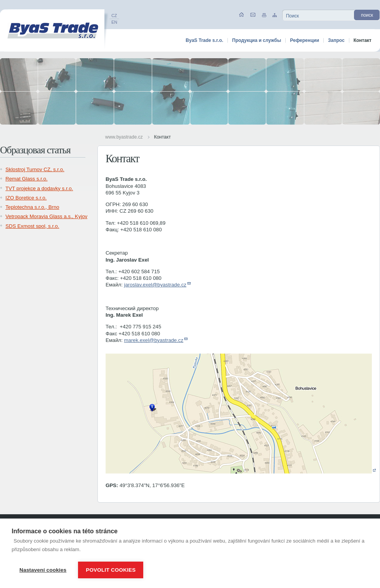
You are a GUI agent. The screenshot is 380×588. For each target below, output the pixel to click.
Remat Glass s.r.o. (26, 179)
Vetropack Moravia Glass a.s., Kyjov (46, 216)
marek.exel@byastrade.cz (154, 340)
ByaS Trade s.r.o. (204, 40)
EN (114, 22)
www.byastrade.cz (124, 137)
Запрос (336, 40)
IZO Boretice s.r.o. (26, 198)
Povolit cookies (111, 570)
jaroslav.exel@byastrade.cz (155, 285)
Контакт (162, 137)
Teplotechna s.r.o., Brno (32, 207)
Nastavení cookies (43, 570)
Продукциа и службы (257, 40)
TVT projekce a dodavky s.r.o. (39, 188)
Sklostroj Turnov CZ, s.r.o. (35, 169)
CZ (114, 16)
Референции (305, 40)
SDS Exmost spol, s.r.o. (32, 226)
